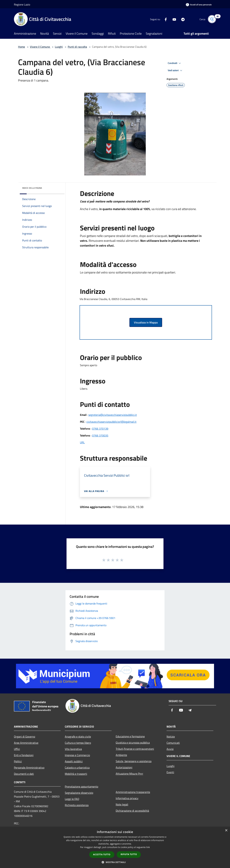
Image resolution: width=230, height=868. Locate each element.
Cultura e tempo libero (78, 743)
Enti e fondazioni (24, 755)
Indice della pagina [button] (32, 188)
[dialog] (115, 847)
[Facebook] (164, 19)
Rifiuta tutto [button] (129, 854)
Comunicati (173, 743)
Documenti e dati (24, 774)
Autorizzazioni (124, 767)
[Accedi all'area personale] (199, 5)
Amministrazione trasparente (133, 792)
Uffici (17, 749)
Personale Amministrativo (29, 768)
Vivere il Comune (40, 47)
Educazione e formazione (130, 736)
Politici (18, 761)
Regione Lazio (22, 4)
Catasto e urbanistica (77, 768)
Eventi (170, 772)
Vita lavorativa (73, 749)
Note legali (122, 804)
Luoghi (59, 47)
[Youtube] (173, 19)
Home (21, 47)
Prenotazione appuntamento (81, 786)
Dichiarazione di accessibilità (132, 811)
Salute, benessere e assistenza (134, 761)
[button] (115, 862)
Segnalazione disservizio (79, 793)
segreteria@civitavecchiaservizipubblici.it (113, 415)
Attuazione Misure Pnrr (129, 774)
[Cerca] (212, 19)
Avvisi (170, 749)
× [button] (226, 831)
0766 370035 (100, 435)
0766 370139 (100, 429)
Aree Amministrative (26, 743)
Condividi (175, 63)
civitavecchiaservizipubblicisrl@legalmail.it (111, 422)
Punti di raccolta (77, 47)
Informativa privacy (127, 798)
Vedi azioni (176, 70)
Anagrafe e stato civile (78, 737)
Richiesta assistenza (77, 805)
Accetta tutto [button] (102, 854)
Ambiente (121, 755)
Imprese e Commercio (77, 755)
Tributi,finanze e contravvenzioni (135, 749)
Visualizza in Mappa (146, 322)
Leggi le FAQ (72, 799)
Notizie (171, 737)
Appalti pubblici (74, 761)
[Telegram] (181, 19)
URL (82, 442)
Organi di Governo (24, 737)
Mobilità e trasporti (76, 774)
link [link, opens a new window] (148, 847)
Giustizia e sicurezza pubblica (133, 743)
